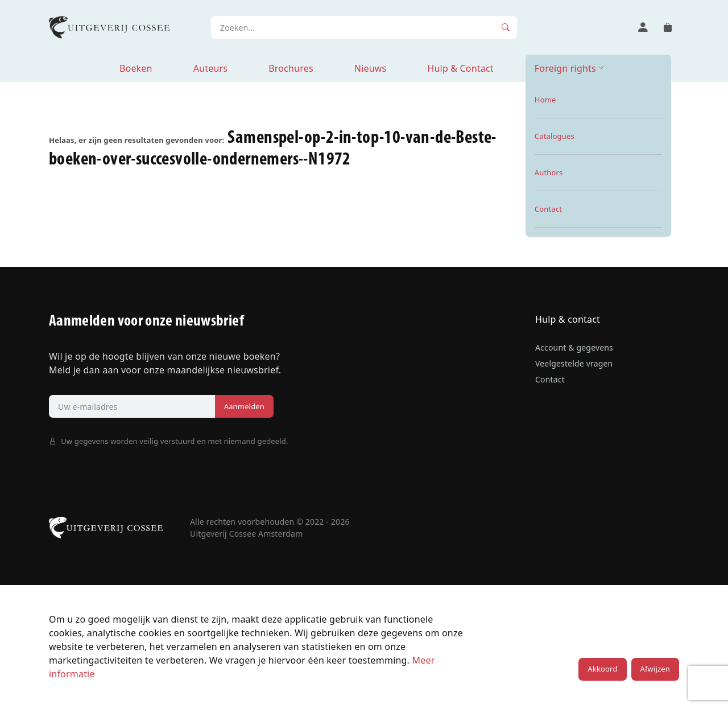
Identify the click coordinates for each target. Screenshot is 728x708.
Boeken (136, 68)
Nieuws (371, 68)
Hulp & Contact (460, 68)
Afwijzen (655, 669)
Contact (550, 379)
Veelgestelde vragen (574, 363)
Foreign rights (565, 68)
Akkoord (602, 669)
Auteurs (210, 68)
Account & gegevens (574, 347)
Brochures (291, 68)
